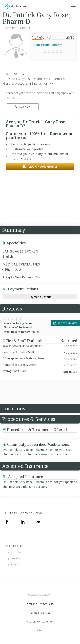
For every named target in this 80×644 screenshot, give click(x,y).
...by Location (12, 564)
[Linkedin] (23, 522)
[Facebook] (7, 522)
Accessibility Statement (40, 621)
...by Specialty (12, 558)
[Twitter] (38, 522)
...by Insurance (13, 552)
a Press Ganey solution (24, 513)
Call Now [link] (23, 107)
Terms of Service (40, 613)
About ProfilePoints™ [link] (47, 45)
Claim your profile (40, 167)
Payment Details (40, 297)
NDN (40, 630)
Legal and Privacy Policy (40, 604)
